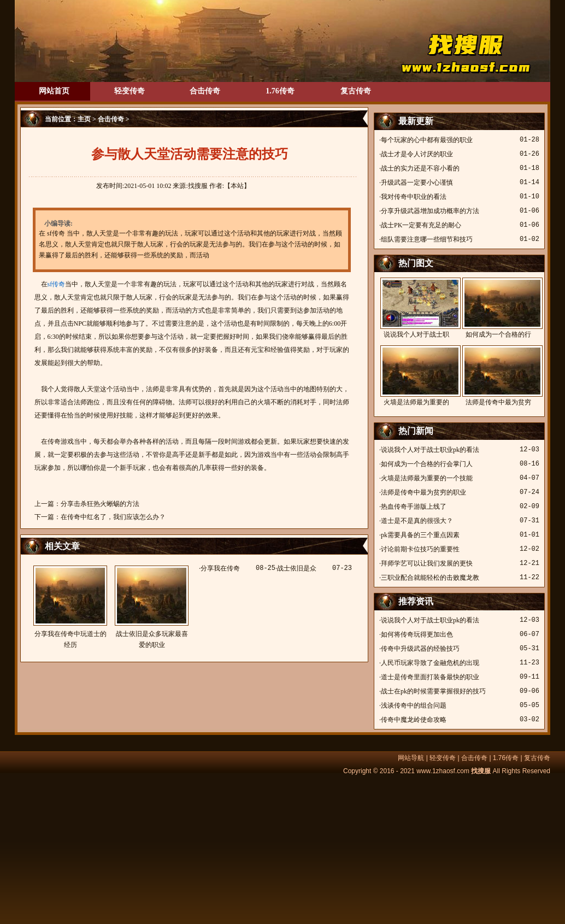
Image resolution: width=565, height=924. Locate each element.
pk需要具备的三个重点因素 (420, 535)
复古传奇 (356, 91)
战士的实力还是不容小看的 (420, 168)
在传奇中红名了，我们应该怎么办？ (113, 517)
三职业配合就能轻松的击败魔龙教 (430, 578)
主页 (84, 119)
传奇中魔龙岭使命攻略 (414, 720)
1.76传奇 (280, 91)
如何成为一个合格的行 (498, 308)
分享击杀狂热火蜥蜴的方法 (100, 504)
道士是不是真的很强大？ (417, 521)
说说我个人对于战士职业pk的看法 (430, 450)
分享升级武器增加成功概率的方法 (430, 211)
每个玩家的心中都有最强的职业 (427, 140)
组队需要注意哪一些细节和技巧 (427, 239)
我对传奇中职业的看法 (414, 197)
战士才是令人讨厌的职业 (417, 154)
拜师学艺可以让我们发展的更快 (427, 563)
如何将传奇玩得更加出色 (417, 634)
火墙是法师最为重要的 (416, 376)
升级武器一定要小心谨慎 (417, 183)
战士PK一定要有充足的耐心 (421, 225)
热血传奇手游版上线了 (414, 507)
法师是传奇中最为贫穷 (498, 376)
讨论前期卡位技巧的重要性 (420, 549)
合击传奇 (205, 91)
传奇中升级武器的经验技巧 (420, 649)
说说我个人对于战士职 (416, 308)
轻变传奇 (130, 91)
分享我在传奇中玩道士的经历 (70, 607)
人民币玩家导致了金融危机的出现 (430, 663)
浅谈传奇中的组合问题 (414, 705)
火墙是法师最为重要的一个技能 (427, 478)
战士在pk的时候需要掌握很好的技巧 (433, 691)
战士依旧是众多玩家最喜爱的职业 (152, 607)
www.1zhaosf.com (443, 771)
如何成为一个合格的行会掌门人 (427, 464)
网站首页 (54, 91)
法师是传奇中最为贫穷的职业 (423, 492)
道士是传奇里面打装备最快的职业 (430, 677)
